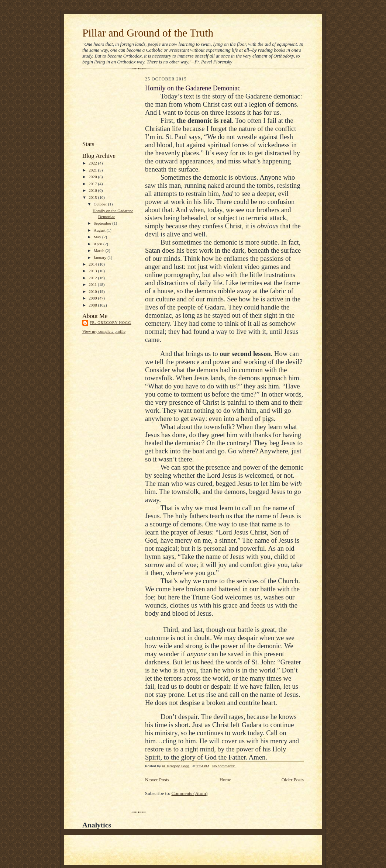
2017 (93, 184)
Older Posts (293, 780)
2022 (93, 163)
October (101, 204)
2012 (93, 278)
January (101, 257)
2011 (93, 284)
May (98, 237)
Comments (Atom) (190, 793)
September (103, 223)
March (100, 250)
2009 (93, 298)
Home (225, 780)
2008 (93, 305)
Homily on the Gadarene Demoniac (193, 88)
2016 (93, 190)
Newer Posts (157, 780)
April (99, 244)
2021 (93, 170)
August (100, 230)
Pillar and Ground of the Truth (148, 33)
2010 (93, 291)
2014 (93, 264)
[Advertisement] (116, 107)
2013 (93, 271)
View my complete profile (104, 331)
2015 (93, 197)
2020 (93, 177)
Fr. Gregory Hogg (111, 323)
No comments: (224, 766)
